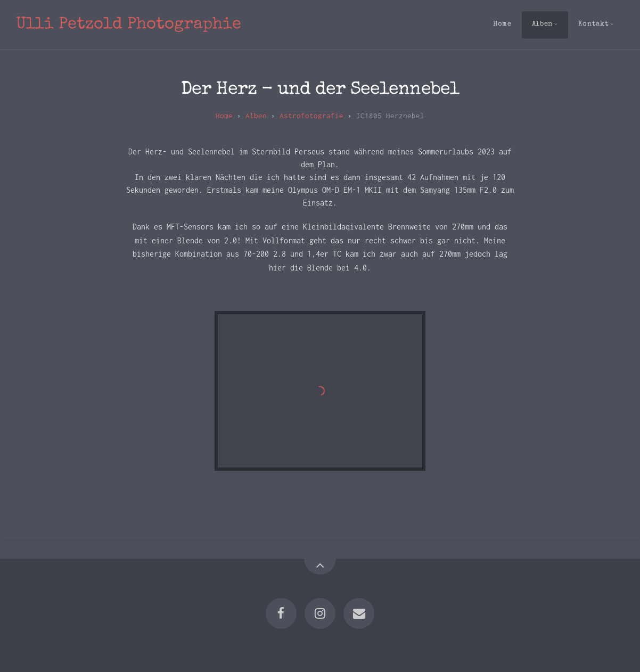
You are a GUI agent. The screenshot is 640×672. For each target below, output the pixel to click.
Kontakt (593, 24)
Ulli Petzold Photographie (129, 25)
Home (502, 24)
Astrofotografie (311, 116)
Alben (542, 24)
